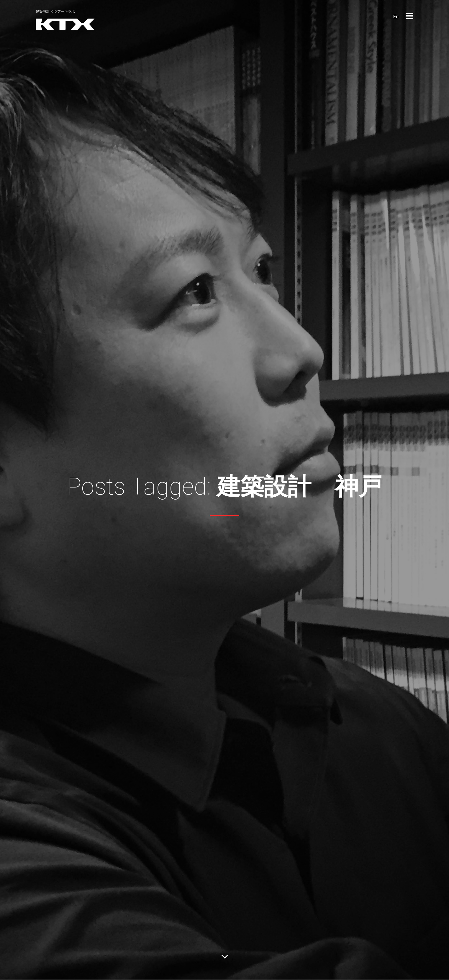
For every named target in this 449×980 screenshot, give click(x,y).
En (396, 17)
